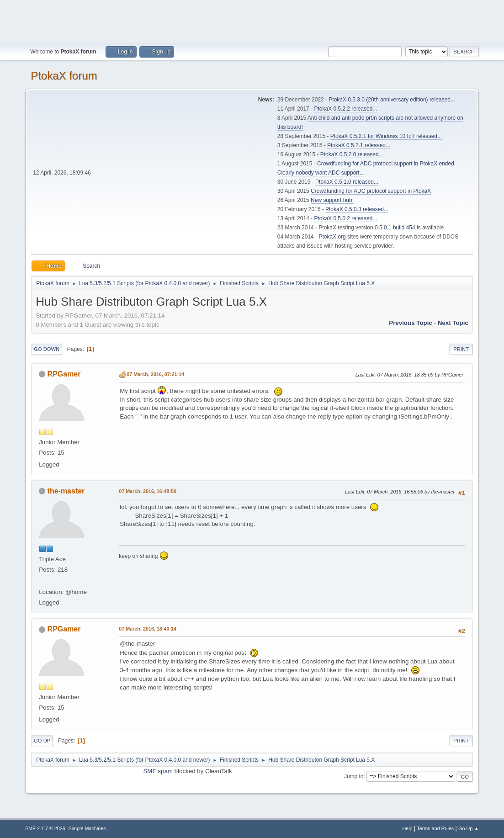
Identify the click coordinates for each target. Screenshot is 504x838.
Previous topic (411, 323)
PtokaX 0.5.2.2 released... (345, 109)
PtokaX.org (332, 237)
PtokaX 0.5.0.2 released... (345, 218)
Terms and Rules (435, 828)
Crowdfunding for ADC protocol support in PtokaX (371, 191)
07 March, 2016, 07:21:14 (155, 374)
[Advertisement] (252, 21)
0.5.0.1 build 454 (395, 228)
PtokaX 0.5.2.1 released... (359, 145)
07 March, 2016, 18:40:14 (148, 629)
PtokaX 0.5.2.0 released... (352, 154)
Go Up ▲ (469, 828)
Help (407, 828)
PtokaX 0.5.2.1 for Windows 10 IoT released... (386, 136)
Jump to (354, 776)
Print (461, 349)
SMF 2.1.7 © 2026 (45, 828)
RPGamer (64, 374)
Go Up (42, 741)
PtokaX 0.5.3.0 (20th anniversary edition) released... (392, 100)
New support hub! (332, 200)
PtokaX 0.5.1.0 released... (347, 182)
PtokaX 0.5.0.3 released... (357, 209)
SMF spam (158, 771)
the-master (66, 491)
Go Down (47, 349)
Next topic (453, 323)
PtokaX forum (64, 76)
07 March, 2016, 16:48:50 (148, 491)
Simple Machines (87, 828)
